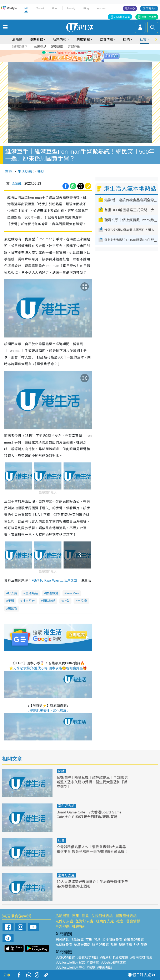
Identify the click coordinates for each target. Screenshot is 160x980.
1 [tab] (73, 61)
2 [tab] (77, 61)
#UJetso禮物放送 (113, 962)
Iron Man (72, 593)
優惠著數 (36, 39)
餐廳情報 (133, 921)
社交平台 (29, 601)
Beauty (71, 8)
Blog (86, 8)
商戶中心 (130, 9)
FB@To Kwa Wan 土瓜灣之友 (54, 580)
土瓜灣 (82, 601)
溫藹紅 (16, 184)
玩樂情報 (60, 39)
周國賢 (13, 609)
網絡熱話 (49, 601)
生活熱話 (32, 593)
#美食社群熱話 (87, 957)
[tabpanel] (80, 56)
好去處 (13, 593)
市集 (76, 916)
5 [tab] (89, 61)
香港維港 (52, 593)
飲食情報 (106, 39)
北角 (66, 601)
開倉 (85, 916)
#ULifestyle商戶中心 (70, 967)
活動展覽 (62, 916)
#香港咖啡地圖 (141, 957)
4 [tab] (85, 61)
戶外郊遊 (62, 926)
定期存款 (74, 47)
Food (55, 8)
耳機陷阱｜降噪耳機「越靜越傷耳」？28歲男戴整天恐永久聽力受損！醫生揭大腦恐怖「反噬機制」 (92, 782)
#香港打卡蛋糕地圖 (114, 957)
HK (26, 8)
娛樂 (126, 39)
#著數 (91, 967)
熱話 (41, 172)
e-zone (101, 8)
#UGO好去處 (65, 957)
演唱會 (17, 39)
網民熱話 (62, 940)
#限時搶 (93, 962)
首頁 (9, 172)
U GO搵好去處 (122, 17)
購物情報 (83, 39)
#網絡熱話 (105, 967)
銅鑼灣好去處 (126, 916)
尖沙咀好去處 (102, 916)
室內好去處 (66, 806)
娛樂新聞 (57, 47)
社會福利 (79, 926)
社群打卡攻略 (149, 17)
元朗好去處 (64, 921)
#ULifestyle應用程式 (70, 962)
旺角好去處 (105, 921)
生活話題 (25, 172)
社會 (143, 39)
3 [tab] (81, 61)
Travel (40, 8)
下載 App (151, 9)
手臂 (11, 601)
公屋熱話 (40, 47)
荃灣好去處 (84, 921)
